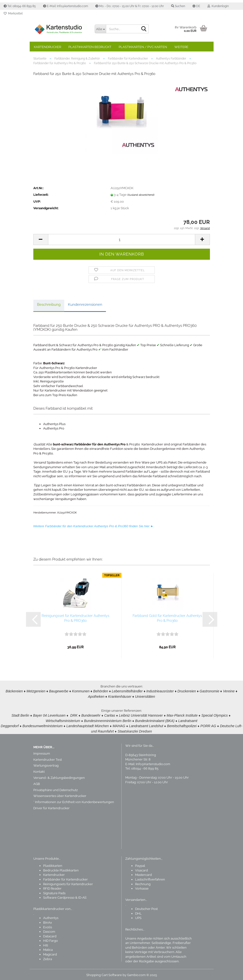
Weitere (181, 47)
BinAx (48, 921)
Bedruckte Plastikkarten (61, 869)
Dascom (49, 930)
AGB (37, 782)
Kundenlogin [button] (218, 6)
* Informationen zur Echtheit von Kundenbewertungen (74, 801)
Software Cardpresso (59, 896)
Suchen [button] (178, 6)
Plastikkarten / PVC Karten (143, 47)
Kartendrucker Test (48, 758)
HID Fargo (51, 939)
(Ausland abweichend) (141, 195)
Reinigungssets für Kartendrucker (68, 883)
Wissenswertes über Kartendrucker (60, 794)
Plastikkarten (53, 864)
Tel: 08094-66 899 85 (20, 6)
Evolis (48, 926)
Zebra (48, 958)
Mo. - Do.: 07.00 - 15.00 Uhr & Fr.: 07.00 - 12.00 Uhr (130, 6)
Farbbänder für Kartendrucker (65, 878)
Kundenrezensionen (85, 305)
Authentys (51, 916)
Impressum (42, 752)
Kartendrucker (47, 47)
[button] (196, 6)
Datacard (50, 935)
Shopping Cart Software (104, 974)
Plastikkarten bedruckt (90, 47)
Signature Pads (54, 892)
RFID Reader (52, 887)
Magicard (50, 953)
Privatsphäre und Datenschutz (56, 789)
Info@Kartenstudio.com (153, 763)
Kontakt (39, 770)
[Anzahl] (122, 239)
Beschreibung (49, 305)
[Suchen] (144, 29)
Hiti (46, 944)
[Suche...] (100, 29)
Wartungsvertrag (46, 764)
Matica (48, 948)
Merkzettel (13, 13)
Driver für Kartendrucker (51, 807)
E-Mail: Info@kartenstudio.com (66, 6)
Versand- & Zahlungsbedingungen (59, 776)
